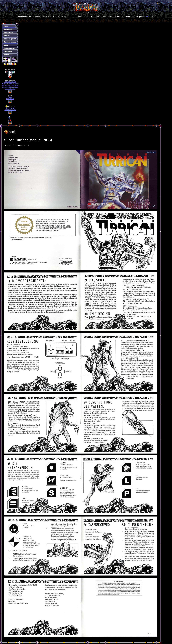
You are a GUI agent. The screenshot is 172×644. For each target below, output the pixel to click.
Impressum (10, 99)
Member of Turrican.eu (10, 87)
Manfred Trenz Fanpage (10, 85)
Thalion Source (10, 89)
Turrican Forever (10, 82)
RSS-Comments (10, 110)
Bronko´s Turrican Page (10, 84)
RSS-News (10, 108)
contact (148, 17)
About (10, 97)
